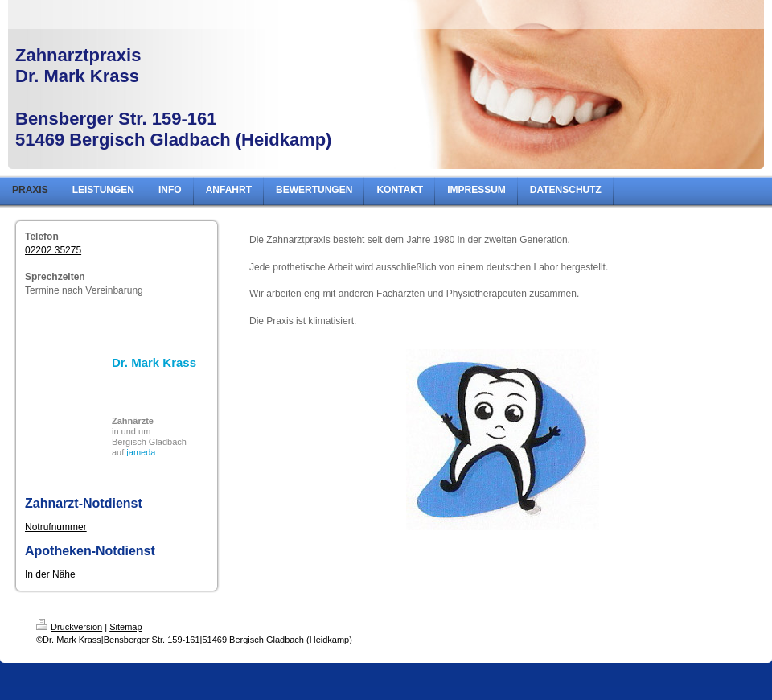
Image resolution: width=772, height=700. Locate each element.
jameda (141, 452)
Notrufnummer (56, 527)
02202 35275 (53, 250)
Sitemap (125, 627)
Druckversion (69, 627)
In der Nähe (50, 574)
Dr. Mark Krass (154, 362)
